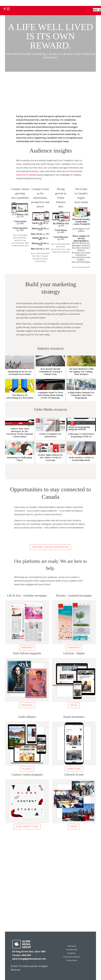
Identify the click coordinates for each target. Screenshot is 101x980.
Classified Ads (72, 950)
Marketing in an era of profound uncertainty (20, 373)
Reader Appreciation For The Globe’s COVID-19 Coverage (50, 458)
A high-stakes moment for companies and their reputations (81, 395)
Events (74, 827)
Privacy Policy (72, 960)
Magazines (27, 705)
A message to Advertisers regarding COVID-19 (81, 435)
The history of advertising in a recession (20, 397)
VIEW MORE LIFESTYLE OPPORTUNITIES (50, 547)
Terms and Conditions (72, 957)
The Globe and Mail (28, 966)
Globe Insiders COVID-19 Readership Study (81, 459)
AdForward (72, 946)
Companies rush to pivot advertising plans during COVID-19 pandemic (50, 395)
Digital (74, 705)
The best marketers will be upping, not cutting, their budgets (81, 372)
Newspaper (27, 648)
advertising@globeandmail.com (29, 959)
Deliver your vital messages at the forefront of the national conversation (20, 433)
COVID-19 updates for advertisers (50, 435)
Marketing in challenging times (20, 459)
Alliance (27, 769)
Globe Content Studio (27, 827)
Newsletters (74, 769)
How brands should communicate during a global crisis (50, 372)
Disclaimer (72, 953)
